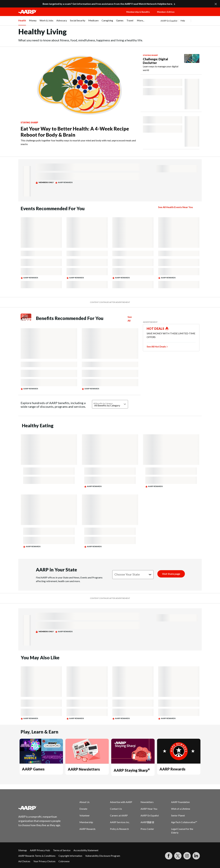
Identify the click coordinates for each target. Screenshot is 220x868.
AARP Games (33, 769)
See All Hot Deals (156, 346)
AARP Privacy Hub (40, 850)
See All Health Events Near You (175, 207)
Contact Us (116, 809)
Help (183, 21)
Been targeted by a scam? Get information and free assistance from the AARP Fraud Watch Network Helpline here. (108, 4)
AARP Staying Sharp (132, 770)
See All (130, 319)
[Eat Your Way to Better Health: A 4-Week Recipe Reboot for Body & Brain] (79, 99)
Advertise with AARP (121, 802)
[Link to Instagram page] (187, 856)
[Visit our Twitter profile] (178, 856)
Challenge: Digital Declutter (155, 61)
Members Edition (166, 12)
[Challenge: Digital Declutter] (171, 63)
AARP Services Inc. (120, 822)
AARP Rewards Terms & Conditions (37, 856)
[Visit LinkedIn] (196, 856)
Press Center (147, 829)
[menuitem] (22, 22)
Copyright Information (70, 856)
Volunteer (85, 815)
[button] (191, 15)
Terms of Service (62, 850)
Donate (83, 809)
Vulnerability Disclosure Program (103, 856)
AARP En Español (169, 21)
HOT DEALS (156, 329)
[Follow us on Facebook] (169, 856)
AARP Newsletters (84, 769)
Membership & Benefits (138, 12)
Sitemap (23, 850)
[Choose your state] (133, 575)
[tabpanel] (181, 21)
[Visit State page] (171, 574)
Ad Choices (24, 861)
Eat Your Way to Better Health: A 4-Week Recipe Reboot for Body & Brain (75, 132)
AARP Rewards (172, 769)
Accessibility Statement (86, 850)
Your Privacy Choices (44, 861)
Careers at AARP (119, 815)
